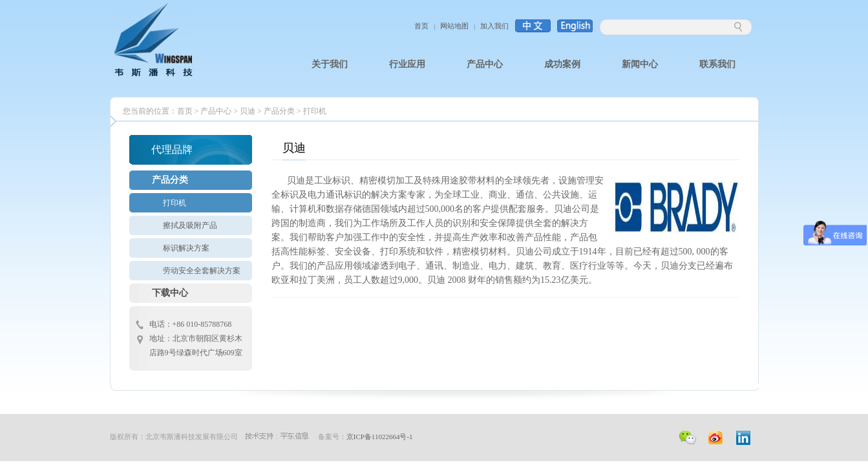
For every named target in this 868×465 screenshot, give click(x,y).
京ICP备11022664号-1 (380, 437)
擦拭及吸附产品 (190, 225)
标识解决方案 (186, 248)
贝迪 (248, 111)
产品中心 (216, 111)
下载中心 (170, 293)
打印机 (315, 111)
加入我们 (494, 26)
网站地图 (454, 26)
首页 (421, 26)
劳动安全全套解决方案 (202, 271)
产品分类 (279, 111)
